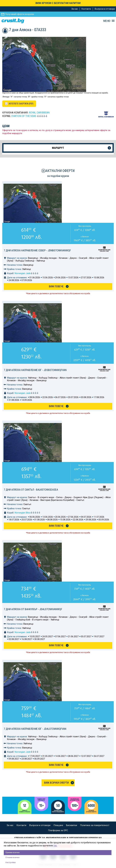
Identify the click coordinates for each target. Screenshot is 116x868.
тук (55, 846)
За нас (75, 9)
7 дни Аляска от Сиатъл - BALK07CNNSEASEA (31, 490)
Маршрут (58, 148)
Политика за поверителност (95, 825)
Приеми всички (12, 852)
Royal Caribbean (39, 113)
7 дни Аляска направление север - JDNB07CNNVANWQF (37, 250)
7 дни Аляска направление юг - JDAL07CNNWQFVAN (35, 729)
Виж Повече (56, 286)
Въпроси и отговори (105, 9)
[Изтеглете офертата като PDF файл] (19, 104)
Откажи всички (12, 857)
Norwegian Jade (27, 273)
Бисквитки (72, 825)
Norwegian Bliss (27, 513)
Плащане (58, 825)
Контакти (86, 9)
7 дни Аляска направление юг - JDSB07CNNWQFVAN (35, 370)
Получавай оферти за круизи (20, 14)
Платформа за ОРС (58, 830)
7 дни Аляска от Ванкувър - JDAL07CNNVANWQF (33, 609)
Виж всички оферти (56, 783)
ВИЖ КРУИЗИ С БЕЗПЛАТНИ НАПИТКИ (58, 3)
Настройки (10, 862)
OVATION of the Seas (24, 116)
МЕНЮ (107, 21)
